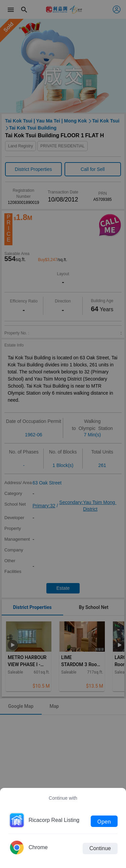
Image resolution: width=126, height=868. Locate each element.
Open (104, 821)
